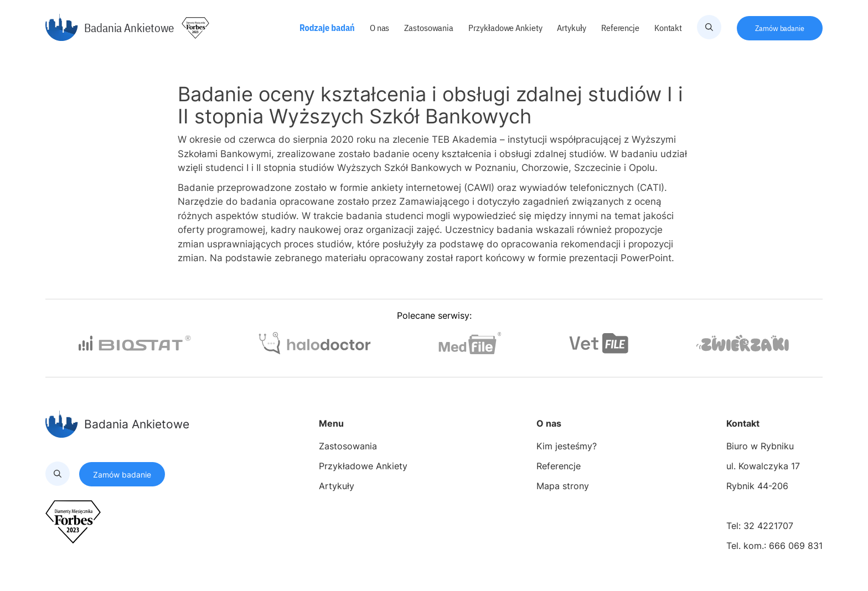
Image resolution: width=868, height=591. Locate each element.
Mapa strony (563, 486)
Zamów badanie (780, 28)
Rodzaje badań (328, 28)
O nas (380, 28)
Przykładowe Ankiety (506, 28)
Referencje (621, 28)
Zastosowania (430, 28)
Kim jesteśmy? (567, 446)
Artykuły (572, 28)
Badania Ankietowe (110, 28)
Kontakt (669, 28)
